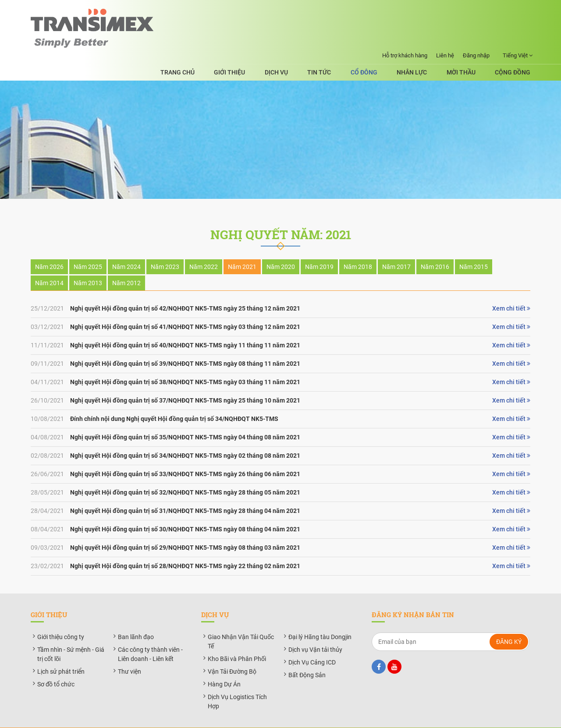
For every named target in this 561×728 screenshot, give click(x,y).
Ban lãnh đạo (136, 615)
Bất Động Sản (307, 653)
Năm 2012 (126, 262)
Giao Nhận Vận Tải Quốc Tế (241, 620)
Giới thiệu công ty (61, 615)
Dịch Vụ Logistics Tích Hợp (237, 680)
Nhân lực (424, 39)
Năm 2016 (435, 245)
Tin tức (344, 39)
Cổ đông (383, 39)
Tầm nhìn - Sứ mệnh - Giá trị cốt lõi (71, 632)
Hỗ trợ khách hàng (405, 8)
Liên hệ (445, 8)
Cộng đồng (513, 39)
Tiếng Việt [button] (518, 8)
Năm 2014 (49, 262)
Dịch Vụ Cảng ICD (312, 640)
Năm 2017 (396, 245)
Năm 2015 (474, 245)
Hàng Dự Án (224, 662)
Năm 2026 (49, 245)
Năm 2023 (165, 245)
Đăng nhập (476, 8)
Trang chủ (222, 39)
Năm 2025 (88, 245)
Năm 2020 (281, 245)
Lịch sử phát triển (61, 650)
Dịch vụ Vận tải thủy (315, 628)
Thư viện (130, 650)
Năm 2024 (126, 245)
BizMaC (360, 716)
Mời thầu (467, 39)
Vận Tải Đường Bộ (232, 650)
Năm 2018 (358, 245)
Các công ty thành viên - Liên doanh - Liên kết (150, 632)
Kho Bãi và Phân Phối (237, 637)
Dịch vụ (308, 39)
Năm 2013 (88, 262)
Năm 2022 (204, 245)
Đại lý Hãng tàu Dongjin (320, 615)
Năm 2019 (319, 245)
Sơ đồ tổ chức (56, 662)
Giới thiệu (268, 39)
